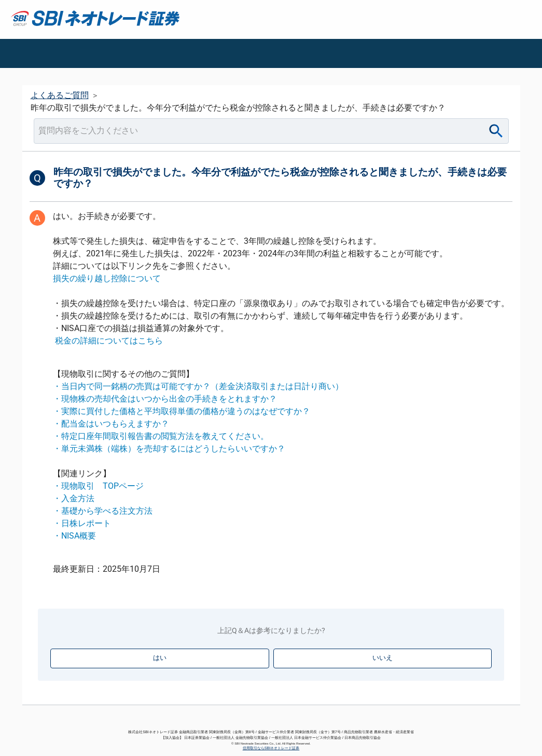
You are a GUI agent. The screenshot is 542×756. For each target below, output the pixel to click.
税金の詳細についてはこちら (109, 341)
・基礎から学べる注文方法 (103, 511)
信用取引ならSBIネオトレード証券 (271, 748)
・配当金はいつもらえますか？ (111, 424)
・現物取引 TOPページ (98, 486)
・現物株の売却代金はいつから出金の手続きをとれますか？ (165, 399)
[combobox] (271, 131)
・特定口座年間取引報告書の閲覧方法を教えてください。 (161, 436)
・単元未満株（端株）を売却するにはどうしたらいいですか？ (169, 449)
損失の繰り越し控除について (107, 278)
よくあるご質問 (60, 95)
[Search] (496, 131)
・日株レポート (82, 523)
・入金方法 (74, 498)
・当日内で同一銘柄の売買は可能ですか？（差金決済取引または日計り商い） (198, 386)
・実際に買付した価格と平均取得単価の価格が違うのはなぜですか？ (182, 411)
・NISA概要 (74, 536)
